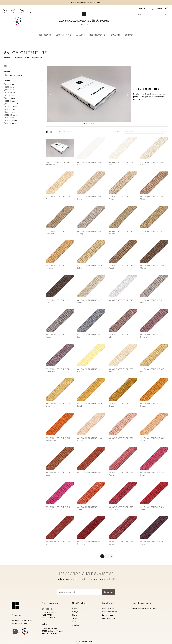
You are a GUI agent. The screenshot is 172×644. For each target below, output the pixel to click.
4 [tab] (91, 124)
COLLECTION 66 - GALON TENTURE (57, 163)
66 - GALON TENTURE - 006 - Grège (121, 198)
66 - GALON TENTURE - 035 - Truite (153, 439)
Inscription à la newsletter (86, 573)
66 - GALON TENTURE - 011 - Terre (153, 232)
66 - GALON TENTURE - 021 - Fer (90, 336)
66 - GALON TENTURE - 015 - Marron (153, 267)
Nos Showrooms (142, 603)
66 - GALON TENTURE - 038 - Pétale (121, 474)
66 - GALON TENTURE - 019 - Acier (153, 301)
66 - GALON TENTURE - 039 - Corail (153, 474)
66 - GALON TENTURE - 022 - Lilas (121, 336)
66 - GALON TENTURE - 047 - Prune (153, 543)
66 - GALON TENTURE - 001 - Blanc (90, 163)
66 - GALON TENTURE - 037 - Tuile (90, 474)
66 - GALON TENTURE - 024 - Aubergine (59, 370)
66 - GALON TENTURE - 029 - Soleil (90, 405)
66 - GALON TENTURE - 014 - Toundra (121, 267)
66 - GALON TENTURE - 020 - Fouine (59, 336)
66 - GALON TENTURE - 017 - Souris (90, 301)
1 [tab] (84, 124)
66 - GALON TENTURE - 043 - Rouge (153, 508)
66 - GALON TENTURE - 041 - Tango (90, 508)
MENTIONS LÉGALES (86, 641)
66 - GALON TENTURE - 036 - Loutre (59, 474)
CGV (76, 641)
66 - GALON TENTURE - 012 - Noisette (59, 267)
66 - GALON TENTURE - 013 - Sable (90, 267)
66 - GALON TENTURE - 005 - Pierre (90, 198)
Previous (51, 94)
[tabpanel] (89, 94)
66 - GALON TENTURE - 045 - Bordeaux (90, 543)
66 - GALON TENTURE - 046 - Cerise (121, 543)
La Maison (108, 603)
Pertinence (144, 132)
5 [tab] (94, 124)
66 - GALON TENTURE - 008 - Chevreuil (59, 232)
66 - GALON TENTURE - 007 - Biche (153, 198)
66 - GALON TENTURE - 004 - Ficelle (59, 198)
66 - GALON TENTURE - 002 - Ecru (121, 163)
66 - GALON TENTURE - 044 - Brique (59, 543)
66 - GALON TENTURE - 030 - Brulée (121, 405)
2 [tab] (87, 124)
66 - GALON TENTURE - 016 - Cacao (59, 301)
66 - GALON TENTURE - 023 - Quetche (153, 336)
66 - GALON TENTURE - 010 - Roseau (121, 232)
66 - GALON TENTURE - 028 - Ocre (59, 405)
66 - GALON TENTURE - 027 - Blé (153, 370)
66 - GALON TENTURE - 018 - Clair (121, 301)
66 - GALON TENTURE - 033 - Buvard (90, 439)
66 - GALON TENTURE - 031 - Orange (153, 405)
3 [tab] (89, 124)
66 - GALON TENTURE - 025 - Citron (90, 370)
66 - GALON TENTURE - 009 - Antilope (90, 232)
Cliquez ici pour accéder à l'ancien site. (86, 3)
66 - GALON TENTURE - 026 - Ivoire (121, 370)
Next (127, 94)
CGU (96, 641)
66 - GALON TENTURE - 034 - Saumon (121, 439)
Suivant (112, 556)
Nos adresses (50, 603)
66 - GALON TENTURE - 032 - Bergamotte (59, 439)
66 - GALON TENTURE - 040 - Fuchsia (59, 508)
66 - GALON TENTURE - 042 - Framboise (121, 508)
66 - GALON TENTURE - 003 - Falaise (153, 163)
